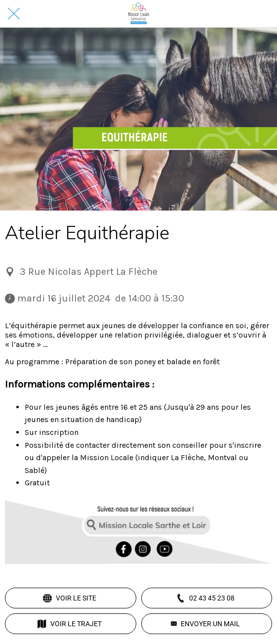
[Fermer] (14, 14)
